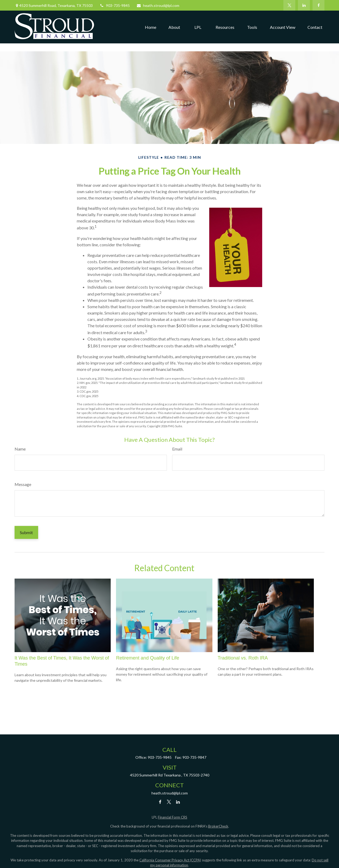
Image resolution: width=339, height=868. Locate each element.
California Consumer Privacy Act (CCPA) (170, 860)
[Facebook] (318, 5)
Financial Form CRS (173, 817)
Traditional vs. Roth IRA (243, 658)
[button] (151, 27)
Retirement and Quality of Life (148, 658)
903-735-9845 (115, 5)
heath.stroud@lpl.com (158, 5)
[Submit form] (26, 532)
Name (20, 449)
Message (23, 484)
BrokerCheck (218, 826)
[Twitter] (289, 5)
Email (177, 449)
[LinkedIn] (304, 5)
